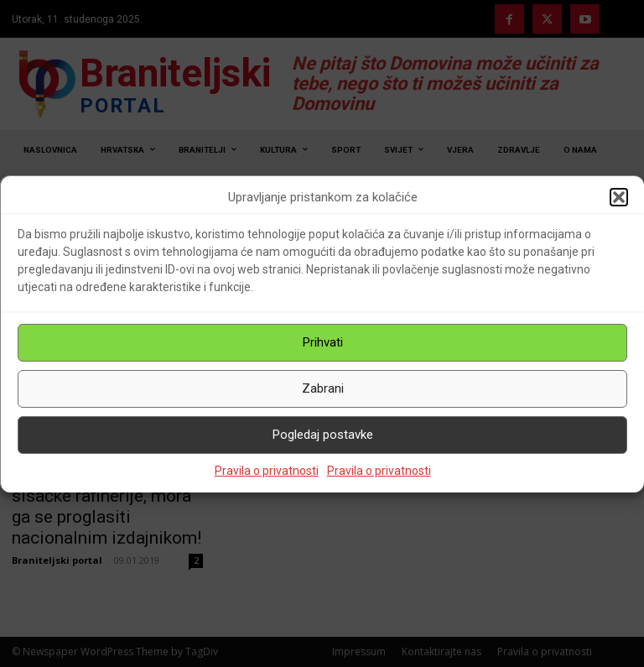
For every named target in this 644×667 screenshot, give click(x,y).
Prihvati (323, 342)
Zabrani (323, 388)
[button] (619, 197)
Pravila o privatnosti (267, 471)
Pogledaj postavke (323, 435)
